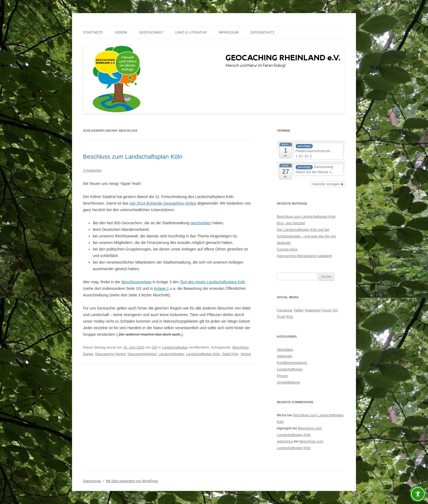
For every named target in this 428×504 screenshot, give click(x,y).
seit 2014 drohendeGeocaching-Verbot (163, 203)
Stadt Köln (230, 354)
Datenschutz (263, 33)
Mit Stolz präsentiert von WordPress (132, 481)
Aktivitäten (285, 350)
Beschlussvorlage (136, 282)
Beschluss (241, 347)
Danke (88, 354)
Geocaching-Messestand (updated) (304, 256)
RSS (289, 317)
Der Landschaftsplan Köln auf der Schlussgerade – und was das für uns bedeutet (306, 236)
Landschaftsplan (175, 347)
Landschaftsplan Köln (203, 354)
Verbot (246, 354)
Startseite (93, 33)
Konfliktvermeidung (292, 363)
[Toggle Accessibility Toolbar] (418, 494)
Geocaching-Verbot (110, 354)
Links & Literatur (191, 33)
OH (155, 347)
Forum (327, 310)
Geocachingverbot (142, 354)
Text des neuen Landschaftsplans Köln (213, 282)
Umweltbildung (288, 382)
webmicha (285, 441)
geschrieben (201, 223)
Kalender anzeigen (328, 184)
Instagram (313, 310)
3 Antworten (92, 170)
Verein (121, 33)
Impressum (229, 33)
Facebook (285, 310)
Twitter (298, 310)
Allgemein (285, 356)
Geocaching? (151, 33)
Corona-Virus (287, 249)
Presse (282, 376)
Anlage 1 (161, 288)
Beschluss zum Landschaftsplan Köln (133, 157)
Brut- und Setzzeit (291, 223)
